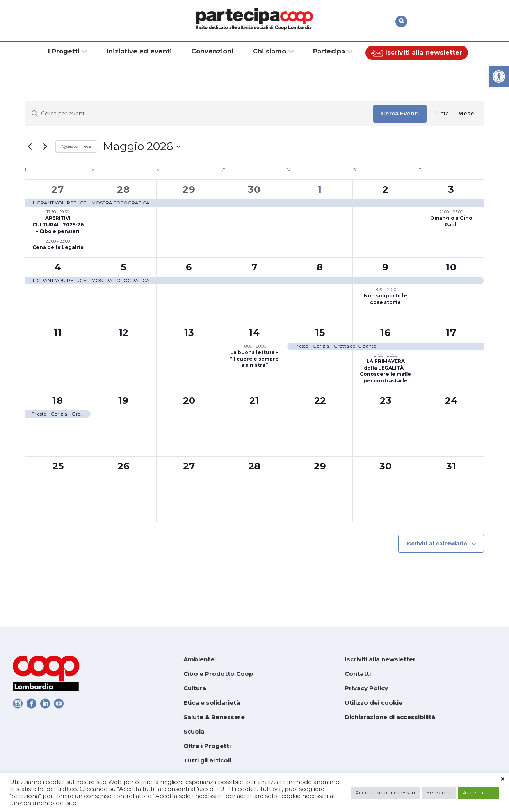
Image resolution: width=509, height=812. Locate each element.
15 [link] (320, 333)
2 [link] (386, 189)
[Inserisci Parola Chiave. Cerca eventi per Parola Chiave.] (199, 114)
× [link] (503, 779)
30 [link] (254, 189)
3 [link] (451, 189)
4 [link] (58, 267)
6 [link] (189, 267)
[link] (499, 76)
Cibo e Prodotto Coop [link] (218, 674)
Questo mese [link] (76, 146)
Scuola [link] (194, 731)
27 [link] (58, 189)
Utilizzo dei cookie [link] (374, 703)
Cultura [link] (195, 688)
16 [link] (385, 333)
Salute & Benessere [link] (214, 717)
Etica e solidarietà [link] (212, 703)
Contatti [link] (358, 674)
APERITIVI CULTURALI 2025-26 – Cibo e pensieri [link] (58, 224)
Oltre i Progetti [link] (207, 746)
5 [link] (124, 267)
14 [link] (254, 333)
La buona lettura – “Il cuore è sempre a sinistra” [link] (254, 359)
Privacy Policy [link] (366, 688)
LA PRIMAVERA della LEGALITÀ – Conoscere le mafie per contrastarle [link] (385, 371)
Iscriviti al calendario (437, 544)
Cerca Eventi (400, 114)
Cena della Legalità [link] (58, 247)
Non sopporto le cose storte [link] (385, 299)
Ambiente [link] (199, 659)
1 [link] (320, 189)
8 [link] (320, 267)
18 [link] (58, 401)
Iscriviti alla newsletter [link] (380, 659)
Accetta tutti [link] (479, 792)
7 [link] (255, 267)
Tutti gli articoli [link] (207, 760)
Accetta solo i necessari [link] (385, 792)
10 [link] (451, 267)
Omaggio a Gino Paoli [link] (451, 221)
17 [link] (451, 333)
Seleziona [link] (439, 792)
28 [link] (124, 189)
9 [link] (385, 267)
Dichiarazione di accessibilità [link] (390, 717)
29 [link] (189, 189)
